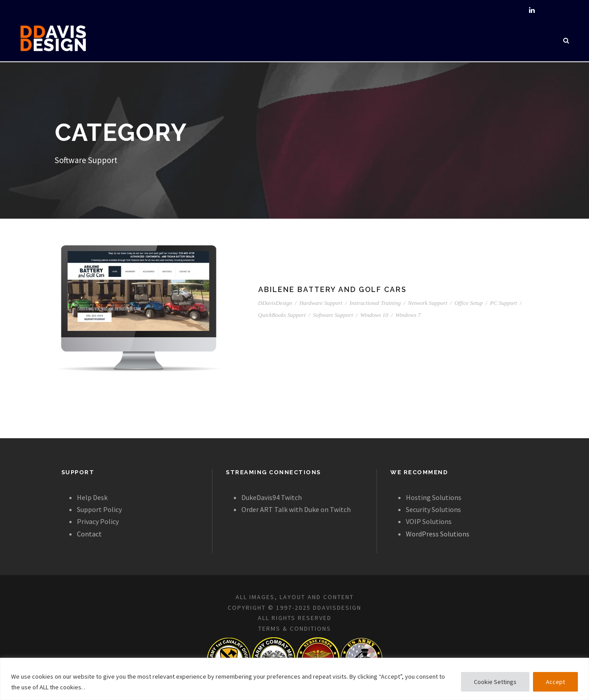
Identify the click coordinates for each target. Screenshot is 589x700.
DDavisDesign (275, 303)
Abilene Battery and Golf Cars (333, 290)
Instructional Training (375, 303)
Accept (555, 682)
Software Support (333, 315)
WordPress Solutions (438, 534)
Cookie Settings (495, 682)
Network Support (428, 303)
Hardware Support (321, 303)
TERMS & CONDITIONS (295, 628)
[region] (294, 679)
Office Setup (469, 303)
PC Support (503, 303)
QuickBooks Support (282, 315)
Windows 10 (374, 315)
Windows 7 (408, 315)
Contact (89, 534)
